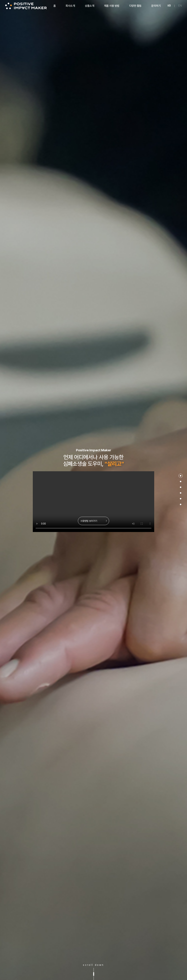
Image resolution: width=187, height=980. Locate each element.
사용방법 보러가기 (93, 521)
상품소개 (90, 6)
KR (169, 6)
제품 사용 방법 (112, 6)
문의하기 (156, 6)
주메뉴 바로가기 (0, 0)
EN (180, 6)
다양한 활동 (135, 6)
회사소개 (70, 6)
